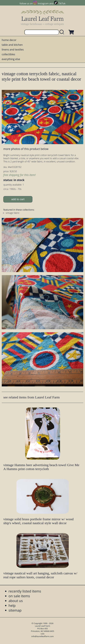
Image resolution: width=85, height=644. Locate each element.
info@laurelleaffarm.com (43, 636)
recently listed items (25, 591)
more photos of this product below (26, 149)
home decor (9, 40)
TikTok (62, 3)
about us (16, 601)
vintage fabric (13, 213)
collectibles (8, 54)
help (12, 605)
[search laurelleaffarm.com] (62, 32)
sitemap (15, 610)
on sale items (19, 596)
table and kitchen (12, 45)
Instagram (43, 3)
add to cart (18, 199)
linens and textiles (13, 49)
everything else (11, 59)
